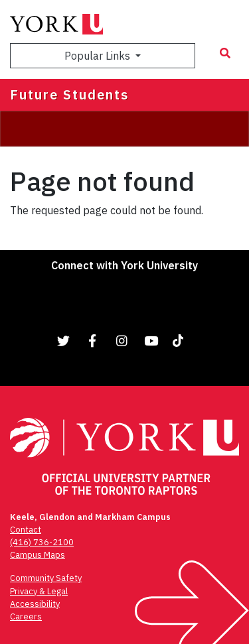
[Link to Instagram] (122, 341)
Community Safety (46, 578)
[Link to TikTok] (181, 341)
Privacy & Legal (39, 591)
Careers (26, 616)
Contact (26, 530)
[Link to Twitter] (64, 341)
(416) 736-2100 (42, 542)
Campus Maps (38, 555)
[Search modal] (225, 53)
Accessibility (35, 604)
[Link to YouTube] (151, 341)
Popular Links (99, 56)
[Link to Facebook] (93, 341)
